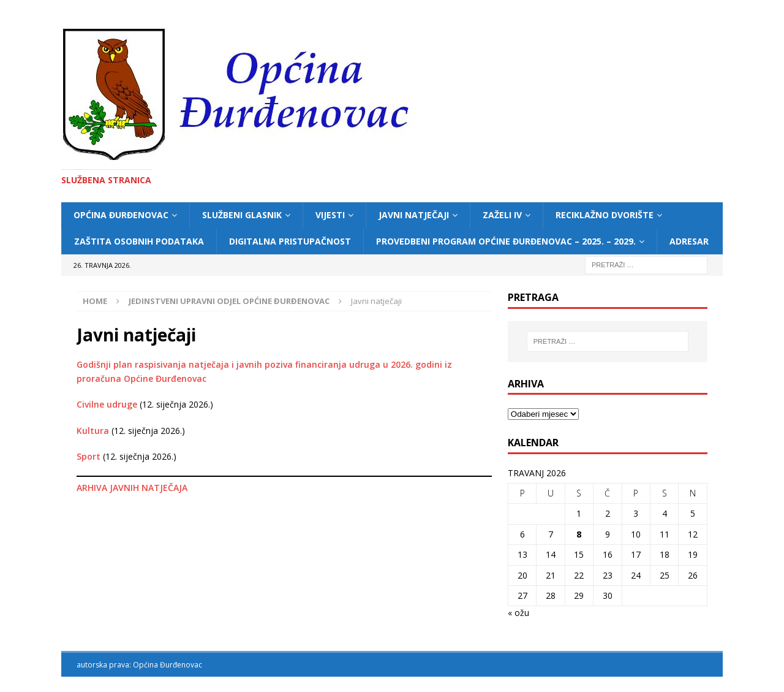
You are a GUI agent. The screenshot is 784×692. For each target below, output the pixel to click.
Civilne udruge (107, 404)
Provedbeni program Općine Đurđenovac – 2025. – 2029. (506, 241)
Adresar (689, 241)
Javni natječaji (414, 215)
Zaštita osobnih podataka (139, 241)
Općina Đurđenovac (121, 215)
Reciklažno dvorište (605, 215)
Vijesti (330, 215)
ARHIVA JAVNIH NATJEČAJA (132, 488)
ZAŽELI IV (502, 215)
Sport (89, 456)
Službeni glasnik (242, 215)
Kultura (93, 431)
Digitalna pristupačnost (290, 241)
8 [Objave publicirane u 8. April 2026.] (579, 534)
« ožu (518, 613)
